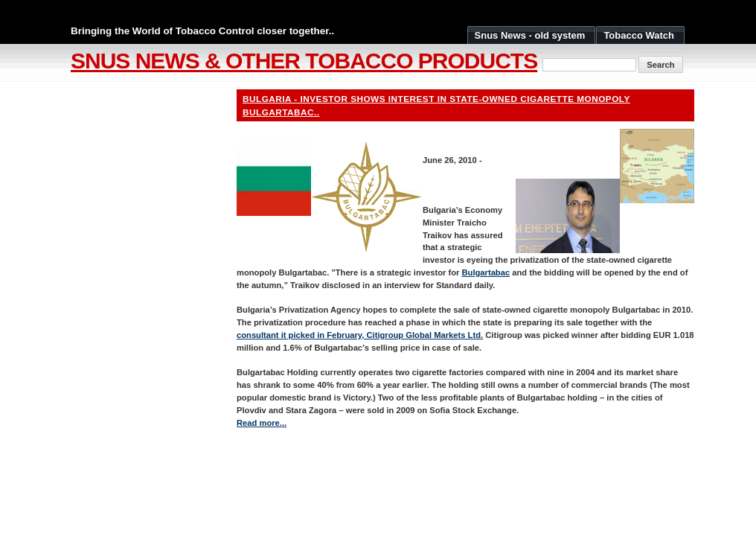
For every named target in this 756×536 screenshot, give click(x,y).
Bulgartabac (486, 272)
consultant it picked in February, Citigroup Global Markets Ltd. (360, 335)
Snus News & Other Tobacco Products (304, 61)
